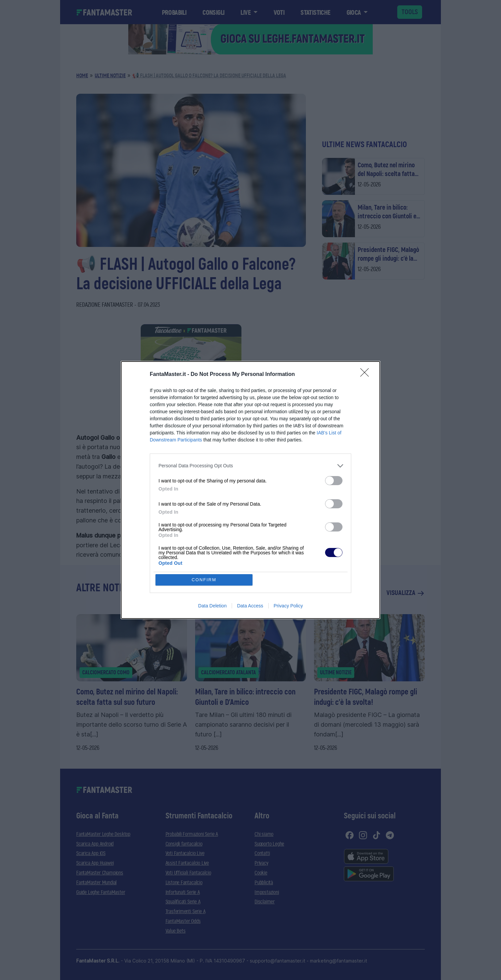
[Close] (367, 375)
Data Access (250, 606)
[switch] (334, 481)
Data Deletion (212, 606)
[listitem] (250, 466)
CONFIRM (204, 580)
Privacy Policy (288, 606)
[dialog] (250, 490)
